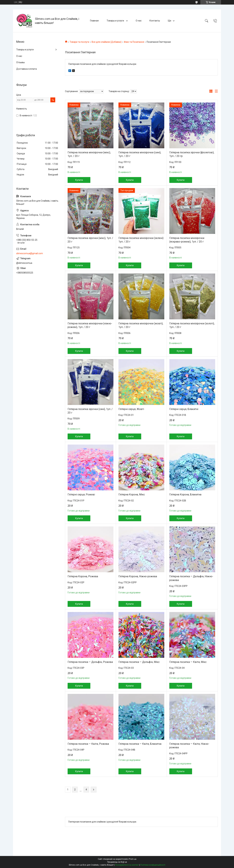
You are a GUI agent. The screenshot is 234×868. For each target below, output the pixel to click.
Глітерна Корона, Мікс (132, 495)
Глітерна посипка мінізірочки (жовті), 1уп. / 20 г (141, 325)
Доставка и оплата (26, 69)
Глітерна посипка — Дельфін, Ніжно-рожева (191, 578)
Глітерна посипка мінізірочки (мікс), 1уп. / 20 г (89, 154)
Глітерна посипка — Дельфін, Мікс (139, 662)
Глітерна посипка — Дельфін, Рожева (90, 662)
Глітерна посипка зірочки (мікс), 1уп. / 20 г (90, 240)
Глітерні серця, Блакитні (184, 409)
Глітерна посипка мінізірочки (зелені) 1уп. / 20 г (141, 240)
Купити (79, 180)
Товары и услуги (116, 21)
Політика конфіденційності (153, 865)
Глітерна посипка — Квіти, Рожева (88, 744)
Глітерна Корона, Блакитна (185, 495)
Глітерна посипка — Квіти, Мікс (188, 662)
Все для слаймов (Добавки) (107, 42)
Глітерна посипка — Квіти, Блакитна (140, 744)
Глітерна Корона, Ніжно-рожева (138, 576)
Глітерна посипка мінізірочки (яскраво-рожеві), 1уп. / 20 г (187, 240)
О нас (139, 21)
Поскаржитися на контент (127, 865)
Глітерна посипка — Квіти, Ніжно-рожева (189, 746)
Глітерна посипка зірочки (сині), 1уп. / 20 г (90, 411)
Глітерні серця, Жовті (131, 409)
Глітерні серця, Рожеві (81, 495)
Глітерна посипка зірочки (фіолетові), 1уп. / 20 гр (192, 154)
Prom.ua (133, 859)
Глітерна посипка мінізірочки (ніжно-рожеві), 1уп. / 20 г (90, 325)
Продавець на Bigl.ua (117, 862)
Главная (94, 21)
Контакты (155, 21)
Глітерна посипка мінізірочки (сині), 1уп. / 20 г (140, 154)
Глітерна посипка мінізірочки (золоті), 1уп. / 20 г (192, 325)
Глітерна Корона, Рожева (83, 576)
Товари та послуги (79, 42)
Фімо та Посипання (134, 42)
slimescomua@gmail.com (30, 253)
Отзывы (20, 62)
